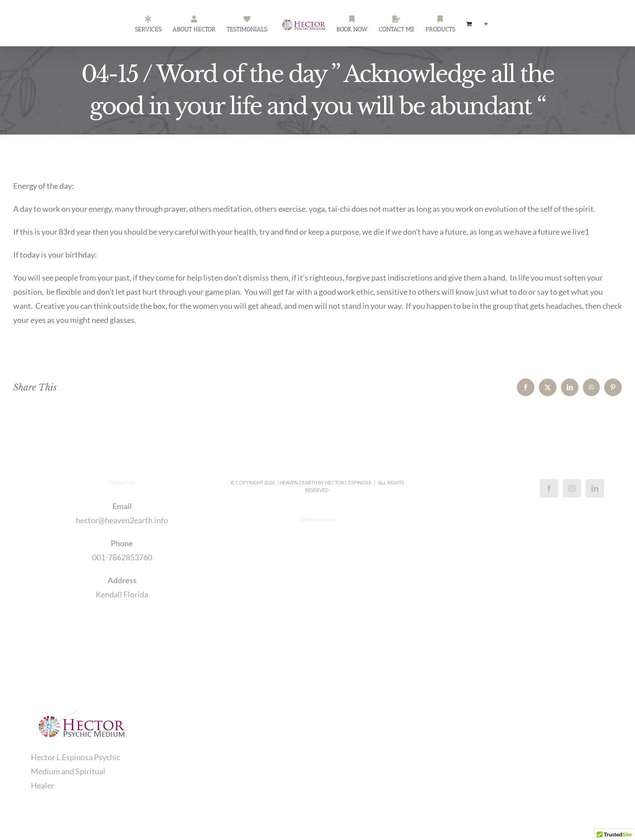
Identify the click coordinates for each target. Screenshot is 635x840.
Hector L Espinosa (348, 482)
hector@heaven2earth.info (122, 520)
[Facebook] (549, 488)
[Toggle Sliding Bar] (486, 23)
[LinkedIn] (595, 488)
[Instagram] (572, 488)
